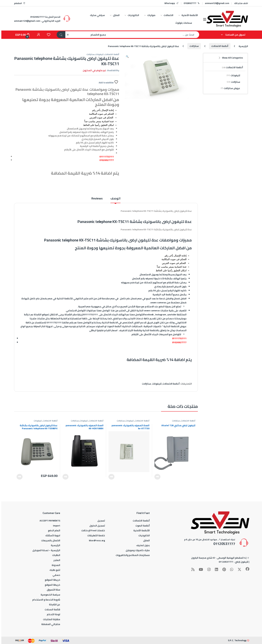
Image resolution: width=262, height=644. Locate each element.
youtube (172, 314)
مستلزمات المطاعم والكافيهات (133, 555)
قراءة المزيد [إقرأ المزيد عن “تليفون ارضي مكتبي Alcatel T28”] (157, 477)
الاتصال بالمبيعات (51, 540)
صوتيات (151, 15)
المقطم (20, 3)
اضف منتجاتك (241, 3)
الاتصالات (168, 15)
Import (57, 526)
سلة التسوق (53, 590)
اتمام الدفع (54, 530)
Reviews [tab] (97, 199)
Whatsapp (172, 3)
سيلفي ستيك (97, 15)
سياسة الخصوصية (50, 595)
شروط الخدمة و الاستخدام (46, 600)
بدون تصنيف (143, 545)
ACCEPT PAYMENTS (50, 521)
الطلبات (56, 555)
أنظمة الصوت (143, 526)
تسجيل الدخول (97, 526)
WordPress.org (97, 540)
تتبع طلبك (55, 570)
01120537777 (226, 562)
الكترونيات (133, 15)
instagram (161, 314)
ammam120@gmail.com (217, 3)
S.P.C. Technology (237, 640)
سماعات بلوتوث (184, 23)
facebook (149, 314)
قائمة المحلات (52, 609)
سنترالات (194, 46)
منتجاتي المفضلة (51, 624)
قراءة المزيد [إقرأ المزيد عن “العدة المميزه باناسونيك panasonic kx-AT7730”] (111, 477)
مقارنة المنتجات (52, 619)
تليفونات (99, 54)
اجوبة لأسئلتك (53, 535)
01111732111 (107, 157)
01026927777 (192, 3)
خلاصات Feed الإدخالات (93, 530)
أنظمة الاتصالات (220, 46)
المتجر (57, 560)
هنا (113, 310)
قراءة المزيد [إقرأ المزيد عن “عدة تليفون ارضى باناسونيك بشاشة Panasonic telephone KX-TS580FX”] (20, 477)
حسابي (56, 575)
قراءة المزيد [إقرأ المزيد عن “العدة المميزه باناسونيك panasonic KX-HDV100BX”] (65, 477)
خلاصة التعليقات (96, 535)
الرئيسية (243, 46)
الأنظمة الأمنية (190, 15)
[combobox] (153, 35)
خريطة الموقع (52, 580)
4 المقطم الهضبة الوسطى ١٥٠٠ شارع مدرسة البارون (218, 558)
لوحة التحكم (53, 614)
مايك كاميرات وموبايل (138, 550)
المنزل (116, 15)
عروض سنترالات (232, 88)
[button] (127, 57)
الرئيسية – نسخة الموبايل (46, 550)
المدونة (56, 565)
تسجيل (101, 521)
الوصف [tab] (115, 199)
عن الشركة (55, 604)
